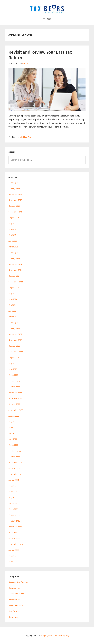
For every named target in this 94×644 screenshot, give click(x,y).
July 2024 (12, 293)
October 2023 (14, 346)
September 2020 (16, 544)
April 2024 (13, 311)
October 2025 (14, 206)
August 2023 (14, 357)
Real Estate (14, 611)
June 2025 (13, 229)
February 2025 (15, 253)
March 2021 (13, 509)
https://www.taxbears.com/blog (55, 635)
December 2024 (15, 264)
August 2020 (14, 550)
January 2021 (14, 521)
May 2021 (12, 497)
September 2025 (16, 212)
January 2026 (14, 188)
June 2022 (13, 427)
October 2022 (14, 404)
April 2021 (13, 503)
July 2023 (12, 363)
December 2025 (15, 194)
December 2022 (15, 392)
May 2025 (12, 235)
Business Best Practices (19, 582)
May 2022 (12, 433)
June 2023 (13, 369)
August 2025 (14, 218)
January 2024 (14, 328)
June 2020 (13, 562)
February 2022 (15, 451)
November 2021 (15, 462)
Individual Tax (25, 137)
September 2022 (16, 410)
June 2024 (13, 299)
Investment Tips (16, 605)
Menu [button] (49, 19)
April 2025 (13, 241)
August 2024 (14, 288)
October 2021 (14, 468)
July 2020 (12, 556)
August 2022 (14, 416)
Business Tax (14, 588)
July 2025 (12, 223)
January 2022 (14, 457)
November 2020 (15, 532)
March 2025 (13, 247)
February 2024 (15, 323)
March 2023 (13, 375)
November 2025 (15, 200)
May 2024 (12, 305)
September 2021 (16, 474)
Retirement (14, 617)
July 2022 (12, 422)
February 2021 (15, 515)
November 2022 (15, 398)
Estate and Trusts (16, 594)
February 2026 (15, 183)
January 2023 (14, 387)
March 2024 (13, 317)
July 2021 (12, 486)
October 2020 (14, 538)
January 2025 (14, 258)
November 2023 (15, 340)
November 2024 (15, 270)
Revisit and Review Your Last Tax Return (40, 55)
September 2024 (16, 282)
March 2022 (13, 445)
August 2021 (14, 480)
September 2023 (16, 352)
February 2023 (15, 381)
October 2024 (14, 276)
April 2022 (13, 439)
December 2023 (15, 334)
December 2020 (15, 527)
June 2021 (13, 492)
